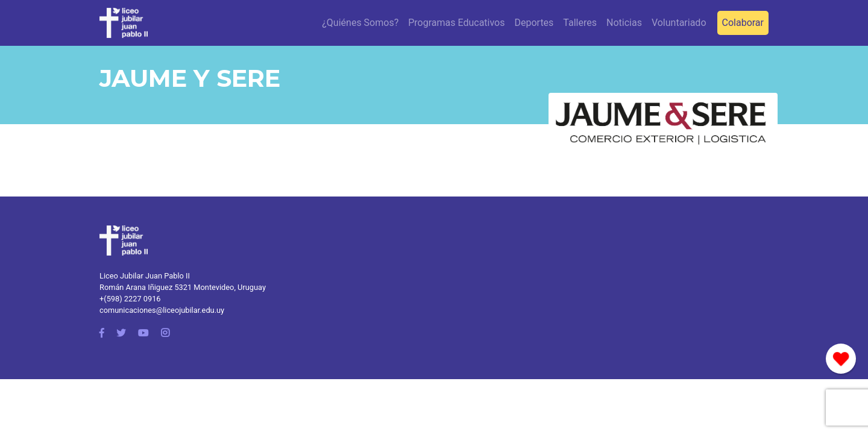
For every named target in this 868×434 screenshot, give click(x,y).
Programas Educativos (456, 23)
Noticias (624, 23)
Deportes (534, 23)
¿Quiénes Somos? (360, 23)
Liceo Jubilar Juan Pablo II (145, 276)
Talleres (580, 23)
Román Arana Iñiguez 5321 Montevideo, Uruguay (183, 287)
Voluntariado (679, 23)
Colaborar (743, 23)
